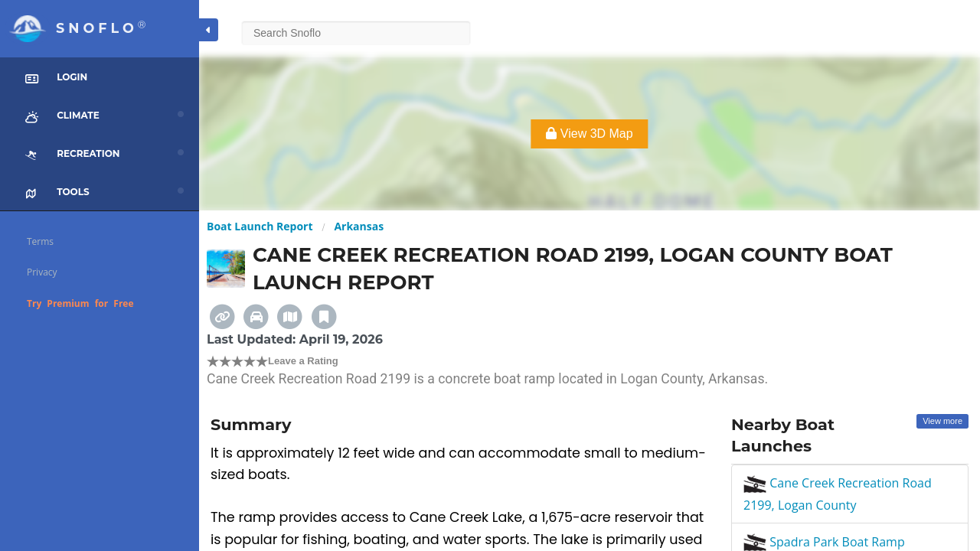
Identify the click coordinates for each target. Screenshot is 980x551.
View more (942, 421)
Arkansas (359, 226)
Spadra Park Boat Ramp (824, 542)
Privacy (42, 272)
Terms (40, 241)
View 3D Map (589, 134)
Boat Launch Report (260, 226)
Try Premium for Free (80, 303)
